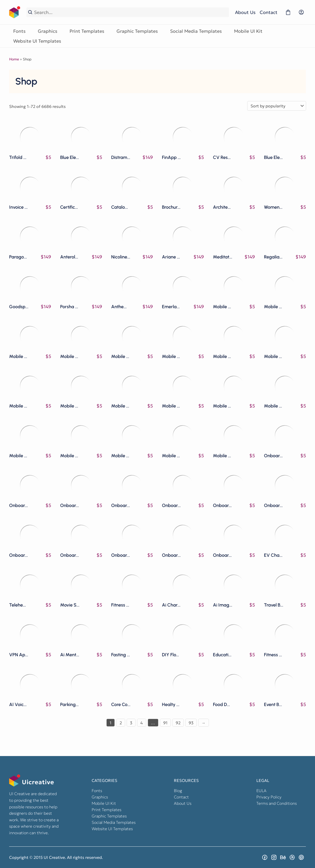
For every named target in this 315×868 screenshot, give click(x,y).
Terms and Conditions (277, 803)
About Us (245, 12)
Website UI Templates (37, 41)
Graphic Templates (137, 31)
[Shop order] (277, 106)
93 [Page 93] (191, 723)
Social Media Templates (196, 31)
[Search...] (131, 12)
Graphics (48, 31)
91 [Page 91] (165, 723)
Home (14, 59)
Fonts (19, 31)
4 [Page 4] (142, 723)
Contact (269, 12)
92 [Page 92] (178, 723)
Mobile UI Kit (248, 31)
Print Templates (87, 31)
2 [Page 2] (121, 723)
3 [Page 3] (131, 723)
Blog (178, 791)
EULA (261, 791)
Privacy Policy (269, 797)
